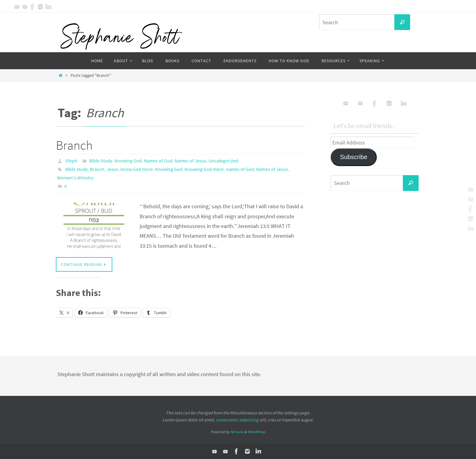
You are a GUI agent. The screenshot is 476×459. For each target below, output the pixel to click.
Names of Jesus (190, 161)
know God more (137, 169)
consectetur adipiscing (237, 420)
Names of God (158, 161)
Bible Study (101, 161)
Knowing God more (204, 169)
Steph (71, 161)
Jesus (112, 169)
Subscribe (354, 157)
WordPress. (257, 432)
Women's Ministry (75, 178)
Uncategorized (223, 161)
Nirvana (237, 432)
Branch (74, 145)
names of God (240, 169)
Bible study (76, 169)
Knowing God (128, 161)
